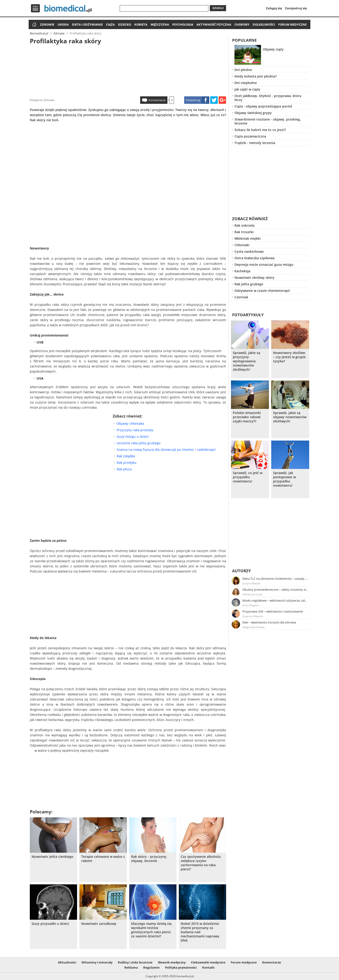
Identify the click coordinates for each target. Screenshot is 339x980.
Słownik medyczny (172, 962)
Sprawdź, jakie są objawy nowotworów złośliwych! (290, 417)
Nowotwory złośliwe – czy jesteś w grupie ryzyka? (289, 357)
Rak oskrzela (244, 225)
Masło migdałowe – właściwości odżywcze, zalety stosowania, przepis (275, 600)
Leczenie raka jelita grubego (139, 443)
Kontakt (208, 967)
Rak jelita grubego (249, 284)
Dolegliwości (264, 24)
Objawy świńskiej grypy (253, 113)
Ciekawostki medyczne (208, 962)
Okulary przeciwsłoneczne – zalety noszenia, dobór (275, 589)
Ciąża (110, 24)
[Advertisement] (128, 70)
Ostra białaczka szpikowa (254, 258)
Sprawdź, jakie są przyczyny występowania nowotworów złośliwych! (246, 361)
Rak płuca (124, 469)
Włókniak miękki (247, 238)
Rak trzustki (244, 232)
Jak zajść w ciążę (247, 89)
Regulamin (151, 967)
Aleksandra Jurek (252, 594)
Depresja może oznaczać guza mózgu (264, 264)
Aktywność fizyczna (214, 24)
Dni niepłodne (246, 83)
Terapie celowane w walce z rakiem (103, 859)
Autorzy (242, 571)
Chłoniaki (242, 245)
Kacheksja (242, 271)
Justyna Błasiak (251, 583)
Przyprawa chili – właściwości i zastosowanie (273, 611)
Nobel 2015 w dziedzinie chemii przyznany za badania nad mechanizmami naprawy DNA (200, 932)
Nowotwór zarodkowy (99, 924)
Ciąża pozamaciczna (250, 136)
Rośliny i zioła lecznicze (135, 962)
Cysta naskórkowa (249, 251)
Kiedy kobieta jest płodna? (256, 76)
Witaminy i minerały (97, 962)
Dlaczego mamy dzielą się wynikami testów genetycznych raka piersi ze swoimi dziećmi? (151, 930)
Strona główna (34, 25)
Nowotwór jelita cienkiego (53, 857)
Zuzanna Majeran (253, 616)
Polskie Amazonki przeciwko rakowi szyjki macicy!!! (247, 417)
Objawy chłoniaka (130, 423)
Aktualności (67, 962)
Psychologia (183, 24)
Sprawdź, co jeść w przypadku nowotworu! (248, 477)
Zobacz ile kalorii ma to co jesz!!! (260, 130)
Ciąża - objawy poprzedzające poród (263, 106)
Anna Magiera (251, 605)
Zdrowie (47, 24)
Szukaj (218, 8)
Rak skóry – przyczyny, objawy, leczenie (149, 859)
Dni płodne (243, 70)
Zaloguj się (274, 8)
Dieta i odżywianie (87, 24)
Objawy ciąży (273, 49)
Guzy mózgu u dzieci (133, 436)
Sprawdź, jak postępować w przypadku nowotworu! (285, 479)
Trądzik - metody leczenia (255, 143)
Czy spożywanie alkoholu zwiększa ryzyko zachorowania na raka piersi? (201, 863)
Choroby (242, 24)
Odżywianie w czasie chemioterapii (262, 291)
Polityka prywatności (181, 967)
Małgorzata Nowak (254, 627)
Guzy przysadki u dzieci (50, 924)
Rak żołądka (126, 456)
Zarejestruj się (296, 8)
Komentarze (157, 100)
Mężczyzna (160, 24)
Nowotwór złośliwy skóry (254, 278)
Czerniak (241, 297)
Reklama (131, 967)
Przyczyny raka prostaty (135, 430)
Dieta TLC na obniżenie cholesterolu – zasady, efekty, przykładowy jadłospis (275, 579)
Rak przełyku (127, 463)
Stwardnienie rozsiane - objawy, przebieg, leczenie (268, 121)
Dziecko (125, 24)
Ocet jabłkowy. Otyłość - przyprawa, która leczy (268, 98)
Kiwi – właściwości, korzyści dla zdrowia (269, 622)
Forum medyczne (292, 24)
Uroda (63, 24)
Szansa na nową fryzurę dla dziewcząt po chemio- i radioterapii (166, 450)
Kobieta (141, 24)
